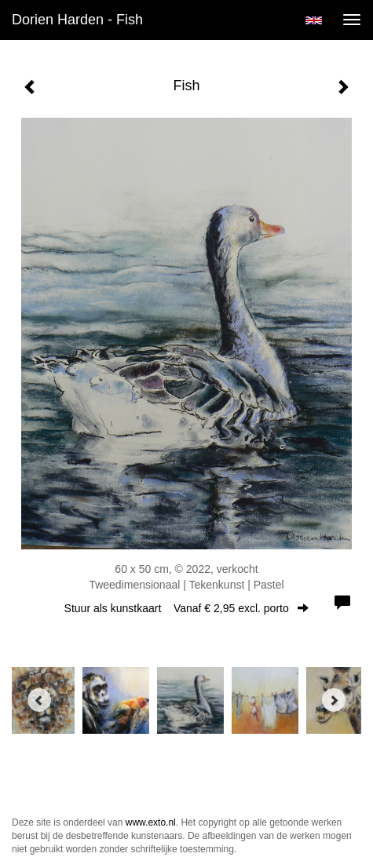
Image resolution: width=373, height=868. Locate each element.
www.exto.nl (151, 822)
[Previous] (39, 700)
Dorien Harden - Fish (77, 20)
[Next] (334, 700)
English (314, 20)
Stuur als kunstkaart (187, 608)
